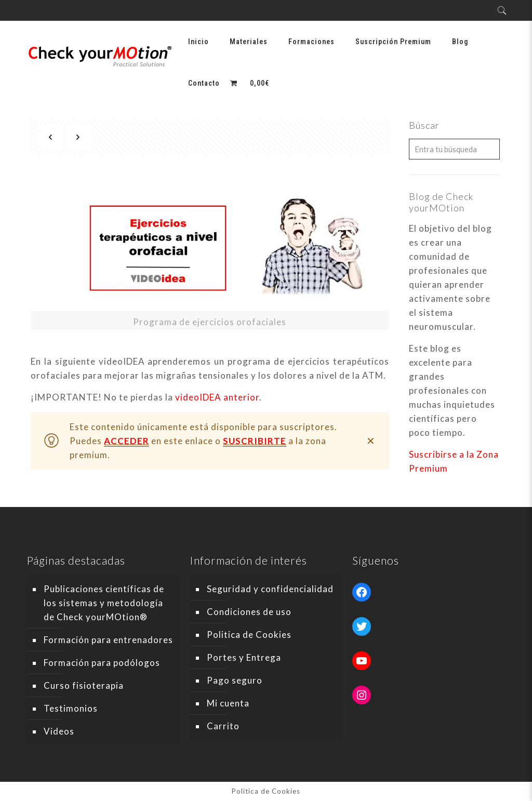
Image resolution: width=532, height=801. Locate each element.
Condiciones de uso (249, 612)
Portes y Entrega (244, 657)
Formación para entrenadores (108, 640)
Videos (59, 731)
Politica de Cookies (249, 635)
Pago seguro (235, 680)
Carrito (223, 726)
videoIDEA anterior (217, 397)
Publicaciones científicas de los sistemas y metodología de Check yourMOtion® (104, 603)
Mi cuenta (228, 703)
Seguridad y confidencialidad (270, 589)
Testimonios (71, 708)
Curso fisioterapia (84, 685)
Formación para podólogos (102, 663)
